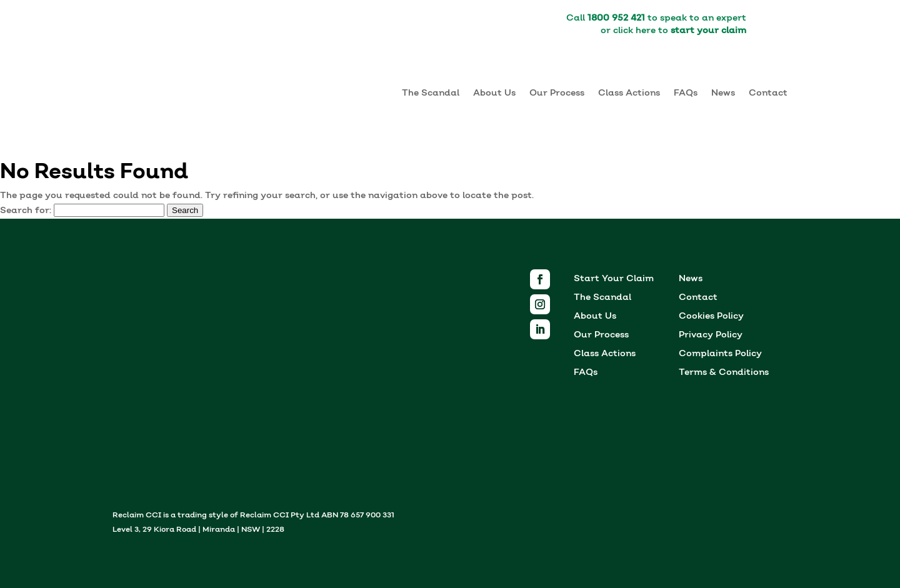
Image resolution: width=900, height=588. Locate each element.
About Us (494, 93)
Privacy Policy (711, 336)
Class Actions (629, 93)
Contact (768, 93)
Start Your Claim (614, 280)
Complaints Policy (720, 355)
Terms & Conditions (724, 373)
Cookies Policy (711, 317)
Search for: (26, 211)
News (723, 93)
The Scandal (431, 93)
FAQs (686, 93)
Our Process (557, 93)
